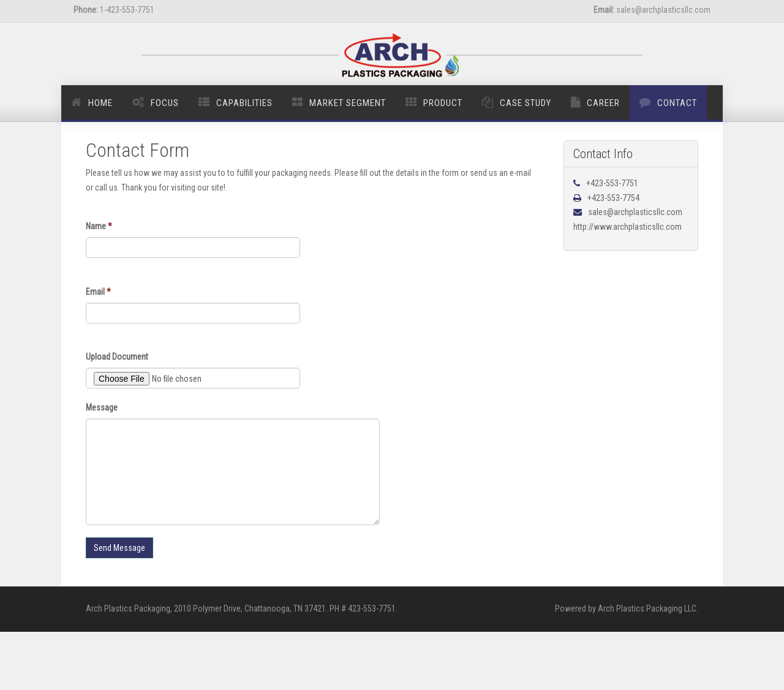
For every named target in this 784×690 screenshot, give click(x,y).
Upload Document (117, 357)
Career (603, 103)
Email (98, 292)
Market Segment (348, 103)
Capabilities (244, 103)
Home (100, 103)
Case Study (526, 103)
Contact (677, 103)
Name (99, 226)
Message (102, 408)
